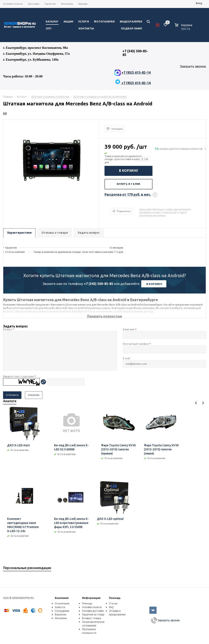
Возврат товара (92, 618)
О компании (62, 603)
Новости (60, 607)
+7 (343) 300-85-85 (98, 284)
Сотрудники (62, 611)
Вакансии (61, 614)
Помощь (115, 598)
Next (203, 403)
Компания (62, 598)
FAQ (111, 607)
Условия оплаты (92, 607)
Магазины (61, 618)
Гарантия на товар (93, 614)
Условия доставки (93, 611)
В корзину (129, 171)
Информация (91, 598)
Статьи (113, 603)
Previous (196, 403)
